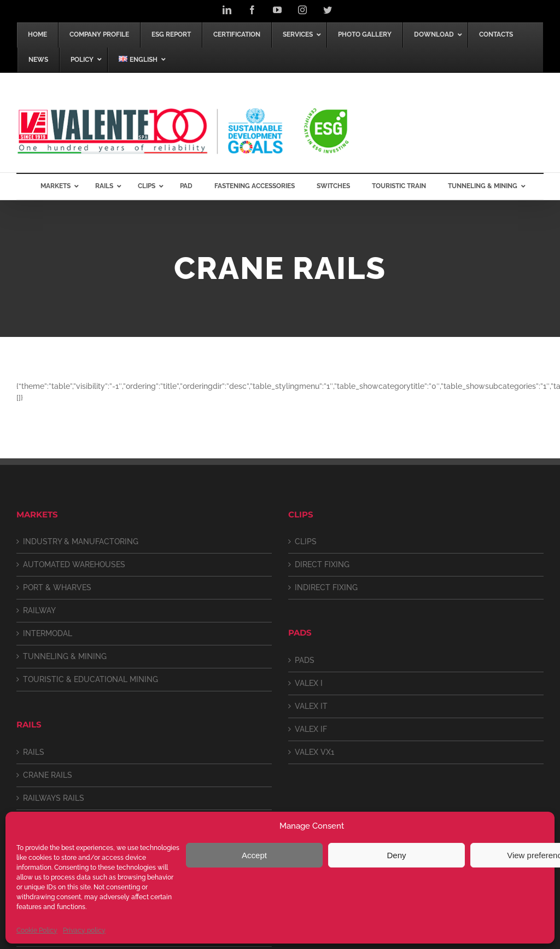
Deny (396, 855)
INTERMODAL (48, 633)
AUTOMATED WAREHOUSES (74, 564)
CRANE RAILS (48, 775)
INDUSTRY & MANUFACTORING (81, 542)
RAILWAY (39, 610)
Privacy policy (84, 930)
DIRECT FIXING (322, 564)
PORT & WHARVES (57, 587)
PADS (305, 660)
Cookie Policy (37, 930)
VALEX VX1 (314, 752)
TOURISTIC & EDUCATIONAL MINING (91, 679)
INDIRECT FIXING (326, 587)
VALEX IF (311, 729)
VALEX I (309, 683)
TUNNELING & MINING (65, 656)
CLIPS (306, 542)
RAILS (34, 752)
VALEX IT (311, 706)
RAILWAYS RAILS (54, 798)
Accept (254, 855)
